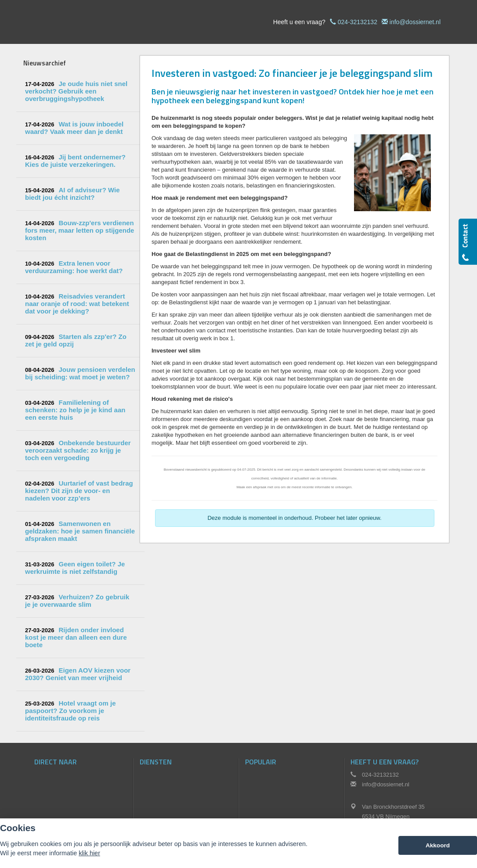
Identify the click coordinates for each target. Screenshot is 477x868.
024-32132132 (358, 22)
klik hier (89, 853)
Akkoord (438, 845)
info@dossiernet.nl (415, 22)
